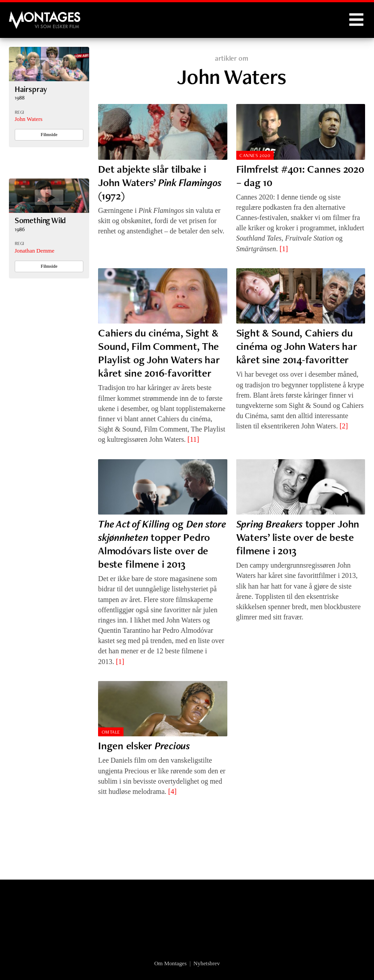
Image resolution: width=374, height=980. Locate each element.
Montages (24, 16)
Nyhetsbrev (207, 963)
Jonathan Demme (35, 251)
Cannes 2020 (255, 155)
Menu (356, 20)
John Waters (29, 119)
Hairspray (31, 89)
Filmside (49, 135)
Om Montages (171, 963)
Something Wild (41, 220)
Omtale (111, 732)
